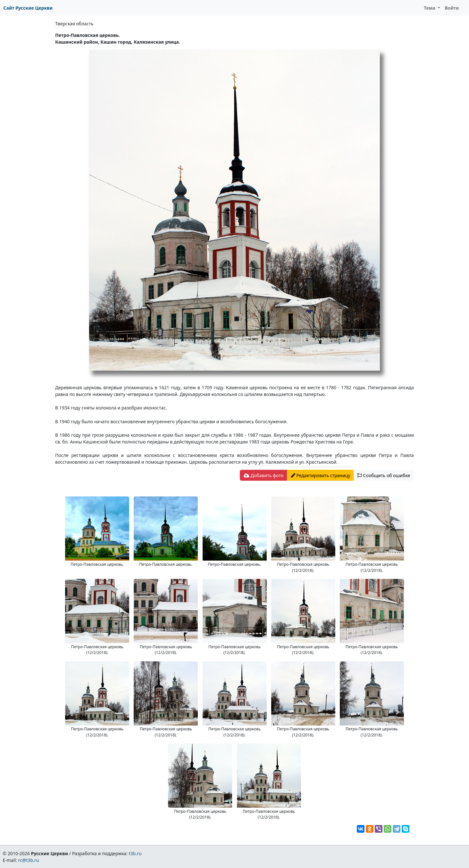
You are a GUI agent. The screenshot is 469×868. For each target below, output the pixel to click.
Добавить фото (264, 475)
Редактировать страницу (321, 475)
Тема (430, 8)
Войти (452, 8)
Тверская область (74, 24)
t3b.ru (135, 853)
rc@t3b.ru (29, 860)
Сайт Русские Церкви (28, 8)
